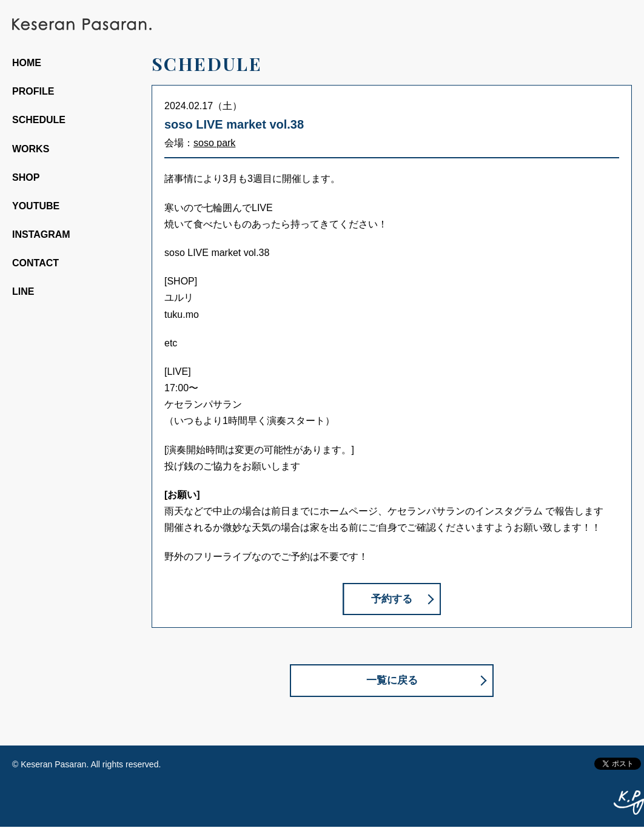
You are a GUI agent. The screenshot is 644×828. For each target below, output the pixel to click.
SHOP (26, 177)
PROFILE (33, 91)
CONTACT (35, 263)
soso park (214, 143)
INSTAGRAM (41, 234)
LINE (23, 291)
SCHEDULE (39, 120)
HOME (27, 63)
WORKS (31, 149)
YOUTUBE (36, 206)
